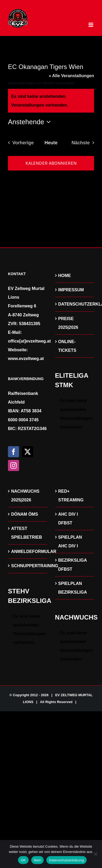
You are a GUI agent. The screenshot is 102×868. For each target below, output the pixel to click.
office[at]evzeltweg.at (29, 341)
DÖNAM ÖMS (25, 514)
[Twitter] (28, 452)
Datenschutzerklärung (66, 860)
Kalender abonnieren (51, 163)
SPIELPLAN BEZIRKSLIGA (73, 588)
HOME (65, 276)
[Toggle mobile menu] (91, 25)
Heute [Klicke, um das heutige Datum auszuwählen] (51, 143)
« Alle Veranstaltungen (71, 76)
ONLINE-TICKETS (67, 346)
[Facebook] (14, 452)
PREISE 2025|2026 (68, 323)
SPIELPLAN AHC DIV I (70, 542)
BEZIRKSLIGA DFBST (73, 565)
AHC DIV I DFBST (68, 519)
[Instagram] (14, 465)
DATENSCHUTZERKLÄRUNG (75, 304)
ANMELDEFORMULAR (28, 551)
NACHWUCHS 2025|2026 (25, 496)
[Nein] (95, 854)
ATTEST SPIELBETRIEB (26, 533)
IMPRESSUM (71, 290)
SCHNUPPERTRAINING (28, 566)
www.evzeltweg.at (26, 359)
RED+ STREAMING (71, 496)
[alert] (75, 414)
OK (23, 860)
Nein (38, 860)
